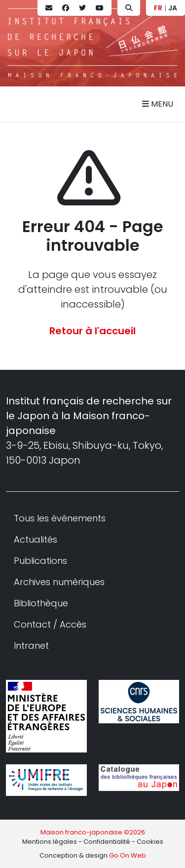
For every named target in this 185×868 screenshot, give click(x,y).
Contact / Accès (50, 624)
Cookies (150, 842)
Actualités (36, 539)
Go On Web (128, 855)
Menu (158, 104)
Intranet (31, 646)
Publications (40, 561)
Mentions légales (50, 842)
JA (173, 8)
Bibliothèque (41, 603)
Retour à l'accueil (92, 331)
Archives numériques (59, 582)
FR (158, 8)
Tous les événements (60, 518)
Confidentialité (107, 842)
